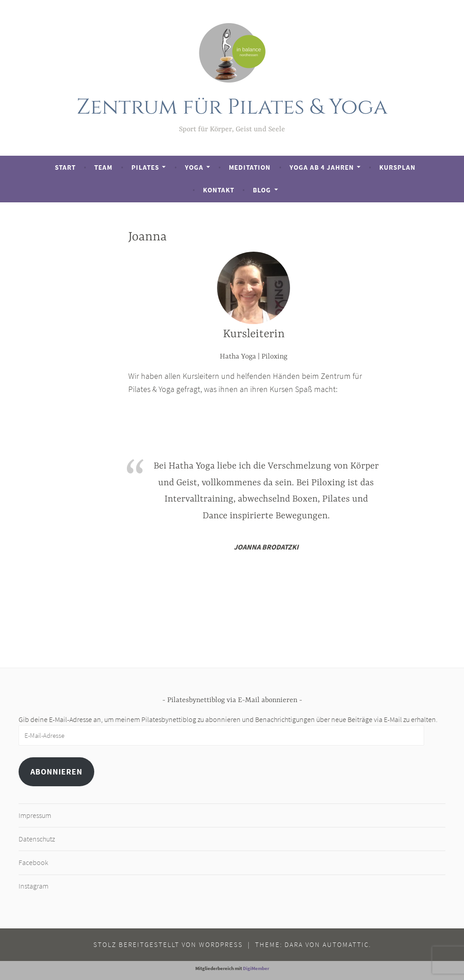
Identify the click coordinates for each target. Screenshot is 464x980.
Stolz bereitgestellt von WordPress (168, 944)
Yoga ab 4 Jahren (322, 167)
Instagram (34, 886)
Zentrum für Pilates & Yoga (232, 107)
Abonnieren (56, 772)
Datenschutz (37, 839)
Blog (262, 190)
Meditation (250, 167)
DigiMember (256, 968)
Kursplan (397, 167)
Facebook (33, 862)
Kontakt (219, 190)
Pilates (145, 167)
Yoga (194, 167)
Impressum (35, 815)
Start (65, 167)
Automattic (346, 944)
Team (103, 167)
